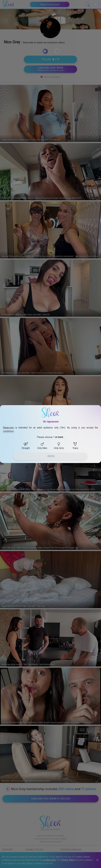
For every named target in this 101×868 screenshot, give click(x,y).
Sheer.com (8, 428)
